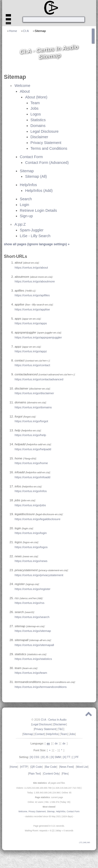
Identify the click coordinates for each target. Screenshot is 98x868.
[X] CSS (34, 757)
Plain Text (34, 774)
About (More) (36, 97)
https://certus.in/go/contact (32, 365)
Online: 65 (67, 793)
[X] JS (45, 757)
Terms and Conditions (49, 148)
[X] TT (67, 757)
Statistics (38, 120)
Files (65, 774)
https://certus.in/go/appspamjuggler (38, 337)
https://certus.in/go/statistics (33, 659)
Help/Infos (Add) (39, 191)
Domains (38, 126)
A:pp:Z (20, 224)
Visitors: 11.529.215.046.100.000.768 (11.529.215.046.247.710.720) (48, 788)
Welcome (22, 86)
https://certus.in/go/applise (32, 309)
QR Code (36, 767)
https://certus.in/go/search (32, 617)
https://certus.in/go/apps (31, 323)
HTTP (24, 767)
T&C (61, 729)
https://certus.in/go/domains (33, 407)
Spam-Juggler (32, 230)
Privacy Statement (46, 143)
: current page (49, 797)
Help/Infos (28, 185)
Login (25, 205)
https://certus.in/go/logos (31, 547)
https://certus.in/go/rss (30, 603)
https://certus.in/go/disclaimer (34, 393)
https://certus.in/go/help (30, 435)
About (25, 91)
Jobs (35, 108)
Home (13, 31)
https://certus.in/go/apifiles (32, 295)
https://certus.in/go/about (31, 267)
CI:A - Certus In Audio (54, 720)
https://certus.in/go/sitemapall (34, 645)
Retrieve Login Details (38, 210)
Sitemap (40, 31)
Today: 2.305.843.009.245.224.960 (44, 793)
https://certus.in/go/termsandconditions (41, 687)
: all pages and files (49, 783)
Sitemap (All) (36, 176)
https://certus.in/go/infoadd (32, 477)
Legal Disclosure (45, 131)
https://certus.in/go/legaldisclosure (38, 519)
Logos (36, 114)
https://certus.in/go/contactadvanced (39, 379)
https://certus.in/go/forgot (31, 421)
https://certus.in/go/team (31, 673)
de (56, 744)
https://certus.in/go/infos (31, 491)
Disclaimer (39, 137)
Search (26, 199)
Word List (82, 767)
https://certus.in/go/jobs (30, 505)
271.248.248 (85, 843)
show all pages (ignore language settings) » (37, 244)
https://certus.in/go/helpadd (33, 449)
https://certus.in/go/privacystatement (39, 575)
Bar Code (51, 767)
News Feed (67, 767)
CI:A (26, 31)
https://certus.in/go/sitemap (33, 631)
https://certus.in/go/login (31, 533)
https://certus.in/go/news (31, 561)
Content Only (51, 774)
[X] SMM (56, 757)
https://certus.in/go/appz (31, 351)
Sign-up (26, 216)
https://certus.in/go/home (31, 463)
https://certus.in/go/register (33, 589)
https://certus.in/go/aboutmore (35, 281)
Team (35, 103)
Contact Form (31, 157)
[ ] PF (76, 757)
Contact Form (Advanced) (47, 163)
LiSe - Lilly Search (35, 236)
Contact (40, 734)
